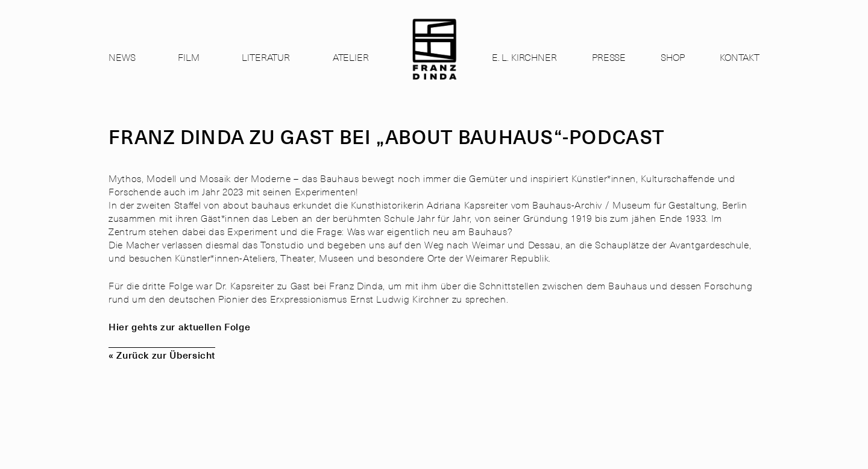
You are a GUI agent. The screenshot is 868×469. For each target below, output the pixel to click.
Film (188, 57)
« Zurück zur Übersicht (162, 354)
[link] (434, 60)
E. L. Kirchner (524, 57)
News (122, 57)
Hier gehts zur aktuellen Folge (179, 326)
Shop (672, 57)
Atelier (351, 57)
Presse (609, 57)
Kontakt (740, 57)
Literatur (266, 57)
